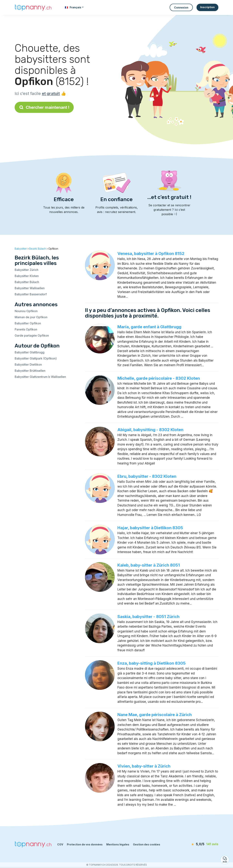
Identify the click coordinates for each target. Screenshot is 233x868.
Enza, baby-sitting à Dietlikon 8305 (152, 663)
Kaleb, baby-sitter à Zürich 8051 (149, 565)
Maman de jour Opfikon (31, 317)
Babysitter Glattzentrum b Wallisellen (40, 377)
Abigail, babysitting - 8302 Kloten (150, 430)
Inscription (207, 7)
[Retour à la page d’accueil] (33, 7)
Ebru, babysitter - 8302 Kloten (147, 476)
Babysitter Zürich (26, 270)
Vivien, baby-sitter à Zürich (144, 766)
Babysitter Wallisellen (30, 288)
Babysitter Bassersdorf (31, 294)
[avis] (197, 844)
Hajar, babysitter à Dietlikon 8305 (150, 528)
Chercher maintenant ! (44, 107)
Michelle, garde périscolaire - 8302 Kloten (159, 378)
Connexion (181, 7)
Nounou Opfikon (26, 311)
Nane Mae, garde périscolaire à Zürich (155, 715)
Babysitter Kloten (27, 276)
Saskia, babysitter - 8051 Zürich (148, 617)
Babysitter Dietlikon (28, 365)
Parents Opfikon (26, 329)
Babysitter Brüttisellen (30, 371)
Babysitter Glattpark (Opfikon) (36, 358)
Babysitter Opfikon (28, 323)
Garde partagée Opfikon (32, 335)
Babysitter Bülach (27, 282)
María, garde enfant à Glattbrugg (149, 327)
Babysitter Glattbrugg (30, 352)
